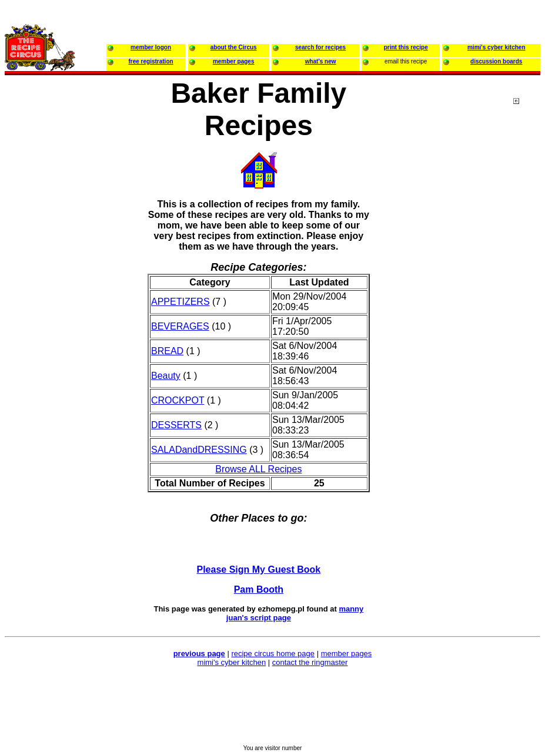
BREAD (167, 351)
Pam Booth (259, 589)
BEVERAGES (180, 326)
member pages (347, 653)
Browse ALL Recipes (258, 469)
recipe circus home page (273, 653)
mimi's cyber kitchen (232, 662)
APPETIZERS (180, 302)
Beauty (166, 376)
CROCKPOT (178, 400)
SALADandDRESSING (199, 450)
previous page (199, 653)
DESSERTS (176, 425)
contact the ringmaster (310, 662)
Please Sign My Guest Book (259, 569)
